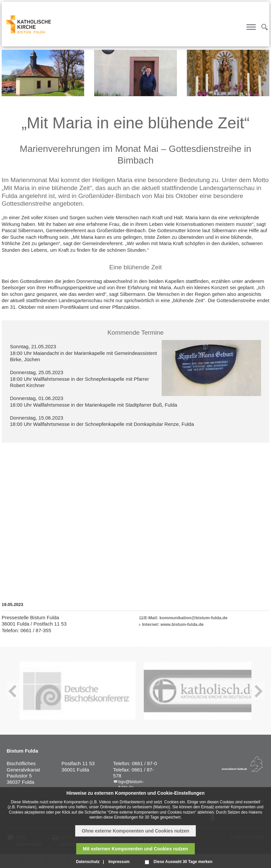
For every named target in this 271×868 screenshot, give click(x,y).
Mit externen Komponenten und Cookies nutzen (135, 849)
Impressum (119, 862)
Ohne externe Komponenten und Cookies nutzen (135, 831)
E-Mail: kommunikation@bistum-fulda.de (186, 618)
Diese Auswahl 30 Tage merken (183, 862)
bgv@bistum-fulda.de (131, 784)
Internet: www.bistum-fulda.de (173, 624)
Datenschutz (88, 862)
